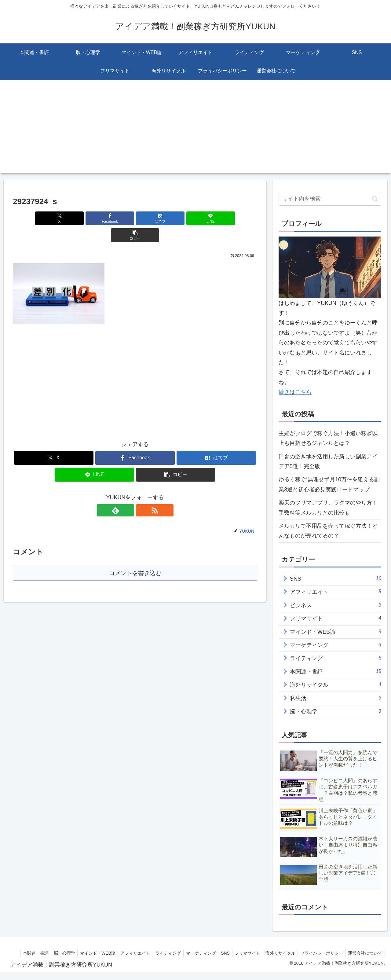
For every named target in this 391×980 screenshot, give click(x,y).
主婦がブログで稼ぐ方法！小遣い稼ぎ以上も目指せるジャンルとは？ (328, 438)
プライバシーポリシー (360, 953)
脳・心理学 (92, 953)
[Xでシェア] (53, 218)
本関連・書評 (62, 953)
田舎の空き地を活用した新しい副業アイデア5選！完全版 (328, 461)
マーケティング (234, 953)
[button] (217, 218)
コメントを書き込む (135, 557)
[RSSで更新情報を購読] (142, 494)
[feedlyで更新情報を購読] (128, 494)
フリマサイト (283, 953)
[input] (330, 199)
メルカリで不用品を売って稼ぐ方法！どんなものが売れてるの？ (328, 531)
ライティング (200, 953)
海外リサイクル (318, 953)
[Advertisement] (195, 130)
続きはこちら (295, 392)
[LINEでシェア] (176, 218)
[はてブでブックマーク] (135, 218)
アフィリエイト (166, 953)
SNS (260, 953)
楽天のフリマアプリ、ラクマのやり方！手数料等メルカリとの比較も (328, 508)
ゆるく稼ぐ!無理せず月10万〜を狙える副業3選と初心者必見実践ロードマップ (329, 484)
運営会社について (364, 961)
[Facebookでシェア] (94, 218)
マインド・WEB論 (126, 953)
